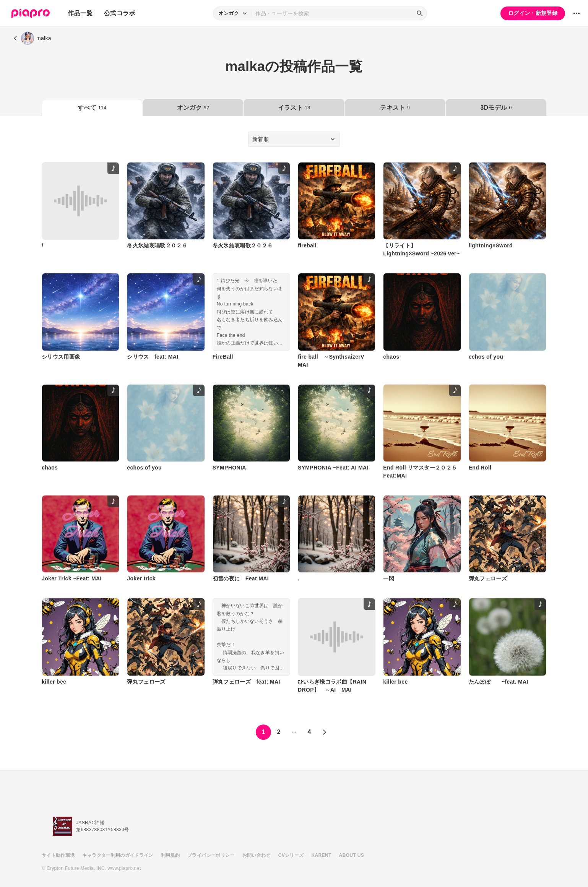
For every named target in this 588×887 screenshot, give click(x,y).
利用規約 (170, 855)
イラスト (294, 108)
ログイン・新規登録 (533, 13)
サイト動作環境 (58, 855)
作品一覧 (80, 13)
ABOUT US (352, 855)
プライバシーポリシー (211, 855)
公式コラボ (120, 13)
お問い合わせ (257, 855)
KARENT (322, 855)
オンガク (193, 108)
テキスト (395, 108)
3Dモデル (496, 108)
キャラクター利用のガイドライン (118, 855)
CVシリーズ (291, 855)
